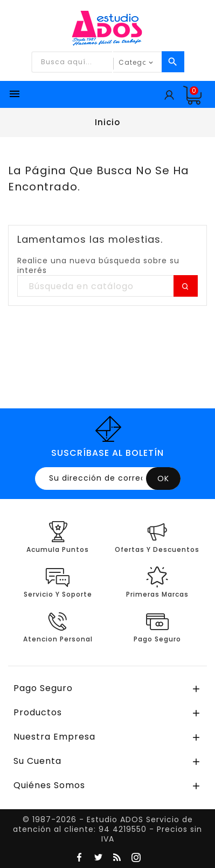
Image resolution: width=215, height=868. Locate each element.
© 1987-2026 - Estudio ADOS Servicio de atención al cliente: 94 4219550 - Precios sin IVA (107, 829)
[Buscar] (107, 286)
